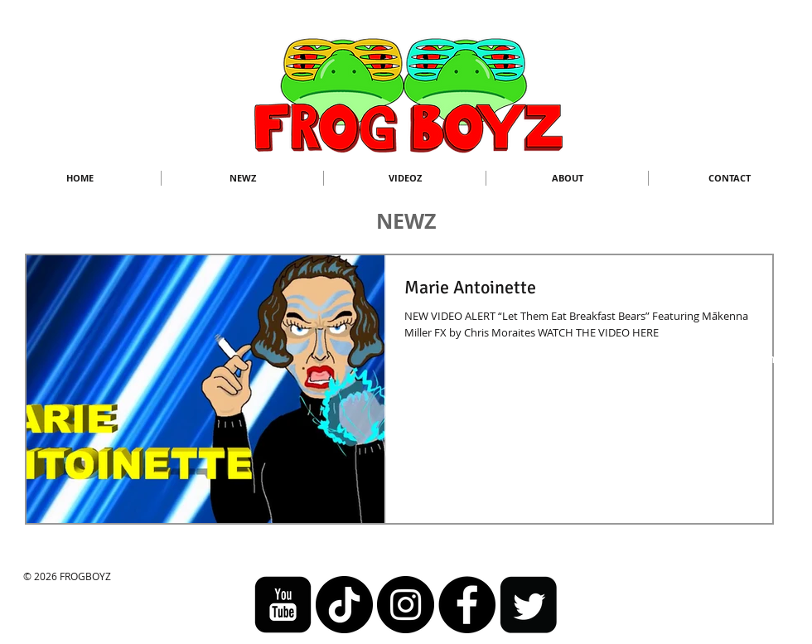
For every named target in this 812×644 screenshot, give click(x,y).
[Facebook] (467, 605)
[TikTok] (344, 605)
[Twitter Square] (528, 605)
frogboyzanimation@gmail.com (691, 359)
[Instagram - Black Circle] (406, 605)
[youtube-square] (283, 605)
